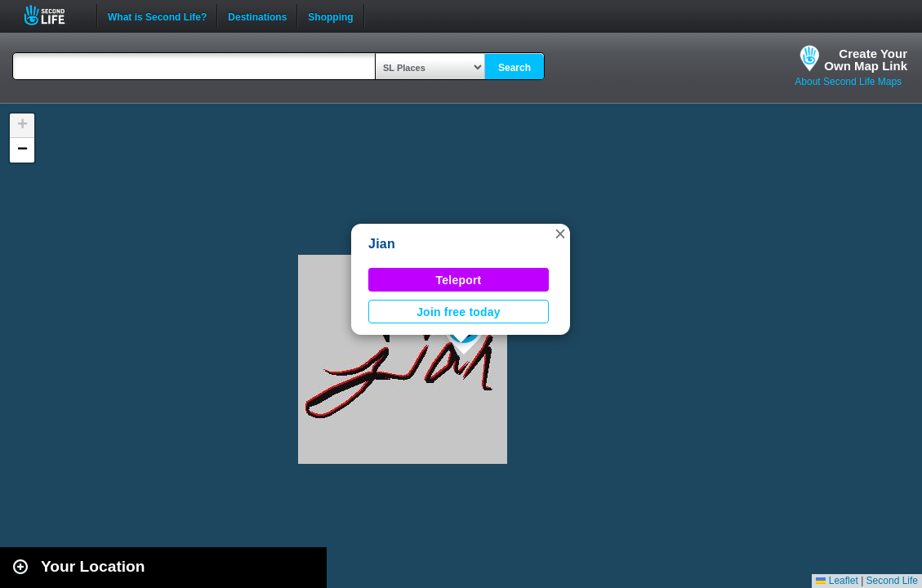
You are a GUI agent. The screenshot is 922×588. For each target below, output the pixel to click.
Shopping (330, 16)
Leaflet (837, 581)
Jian (382, 244)
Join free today (459, 312)
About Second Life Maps (848, 82)
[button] (560, 234)
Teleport (459, 280)
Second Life (53, 15)
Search (514, 68)
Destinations (257, 16)
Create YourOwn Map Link (866, 60)
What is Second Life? (157, 16)
